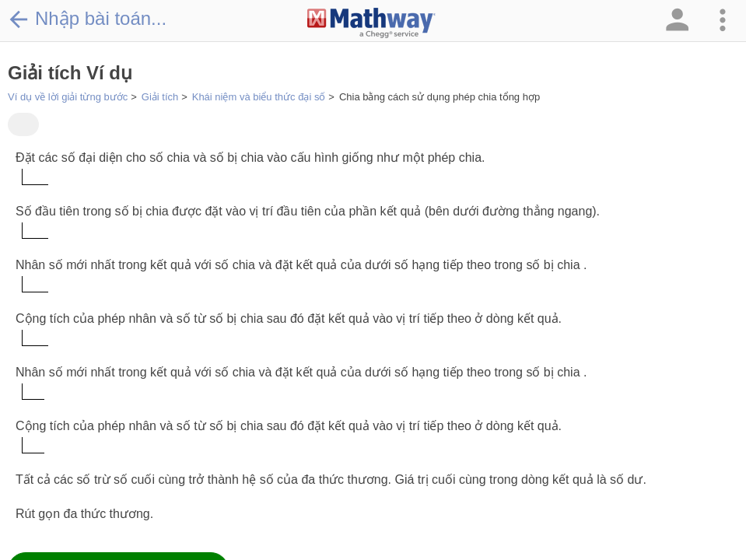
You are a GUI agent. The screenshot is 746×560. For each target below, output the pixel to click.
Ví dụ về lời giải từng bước (68, 97)
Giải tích (160, 97)
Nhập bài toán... (87, 19)
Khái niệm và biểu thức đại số (259, 97)
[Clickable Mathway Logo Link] (371, 23)
